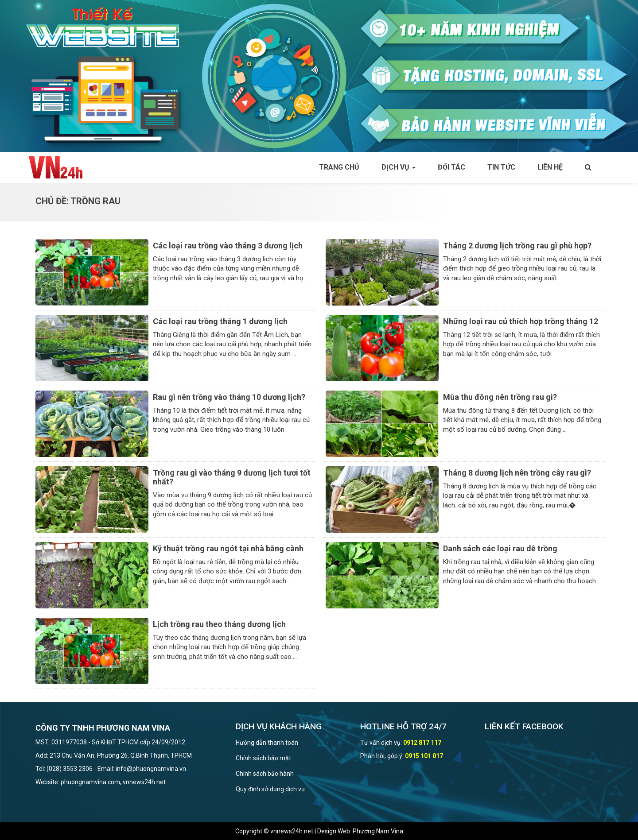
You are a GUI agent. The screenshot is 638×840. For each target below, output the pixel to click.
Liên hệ (550, 167)
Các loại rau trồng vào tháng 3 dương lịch (228, 246)
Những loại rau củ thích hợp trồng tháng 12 (521, 321)
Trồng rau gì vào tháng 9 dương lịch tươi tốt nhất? (232, 477)
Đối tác (451, 167)
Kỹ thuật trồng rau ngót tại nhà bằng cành (228, 548)
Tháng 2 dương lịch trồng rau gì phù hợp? (517, 246)
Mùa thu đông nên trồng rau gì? (500, 397)
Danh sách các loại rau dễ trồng (500, 548)
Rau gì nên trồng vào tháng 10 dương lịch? (229, 397)
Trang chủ (339, 167)
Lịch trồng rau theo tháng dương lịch (219, 624)
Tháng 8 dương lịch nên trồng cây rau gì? (517, 473)
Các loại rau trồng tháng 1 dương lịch (220, 321)
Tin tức (501, 167)
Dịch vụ (399, 167)
